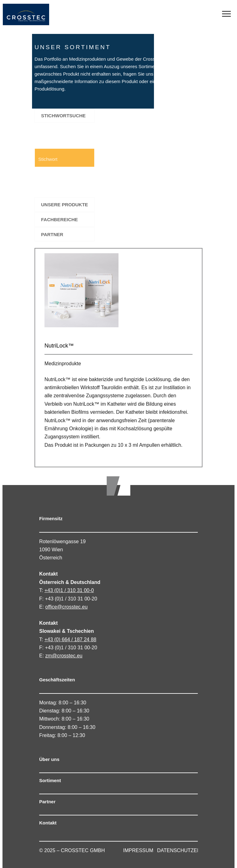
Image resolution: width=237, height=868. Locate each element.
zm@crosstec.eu (64, 656)
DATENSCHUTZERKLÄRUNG (191, 850)
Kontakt (48, 823)
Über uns (49, 759)
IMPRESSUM (138, 850)
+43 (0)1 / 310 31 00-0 (69, 590)
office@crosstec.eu (67, 607)
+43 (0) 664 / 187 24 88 (70, 639)
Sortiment (50, 780)
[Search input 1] (65, 158)
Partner (47, 802)
